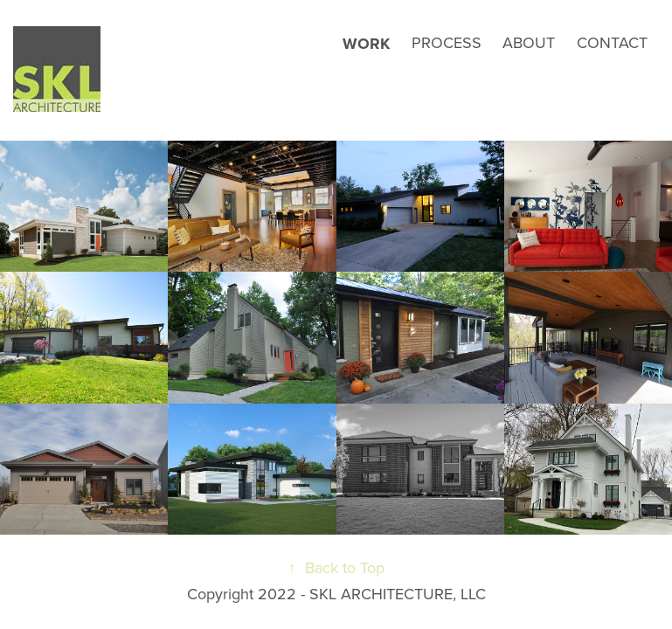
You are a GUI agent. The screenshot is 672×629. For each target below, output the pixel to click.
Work (366, 44)
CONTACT (612, 42)
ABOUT (529, 42)
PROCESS (447, 42)
